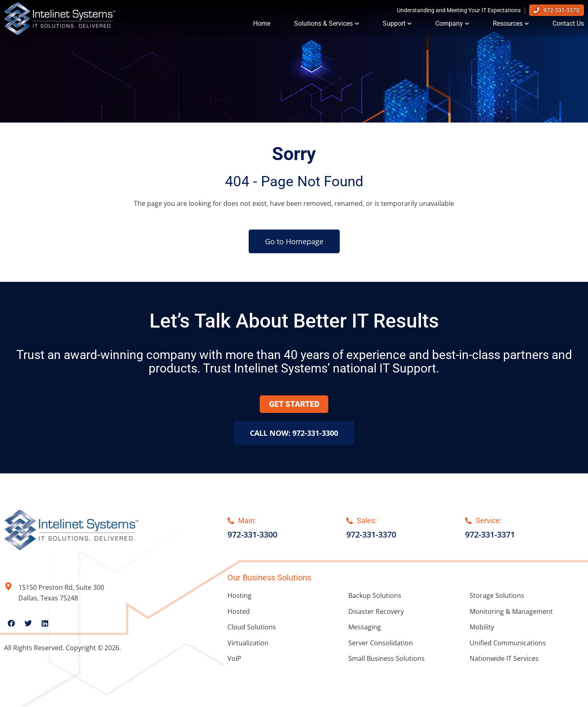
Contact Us (568, 25)
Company (452, 25)
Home (262, 25)
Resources (511, 25)
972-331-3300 (252, 535)
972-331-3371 (490, 535)
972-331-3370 (561, 12)
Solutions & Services (326, 25)
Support (397, 25)
